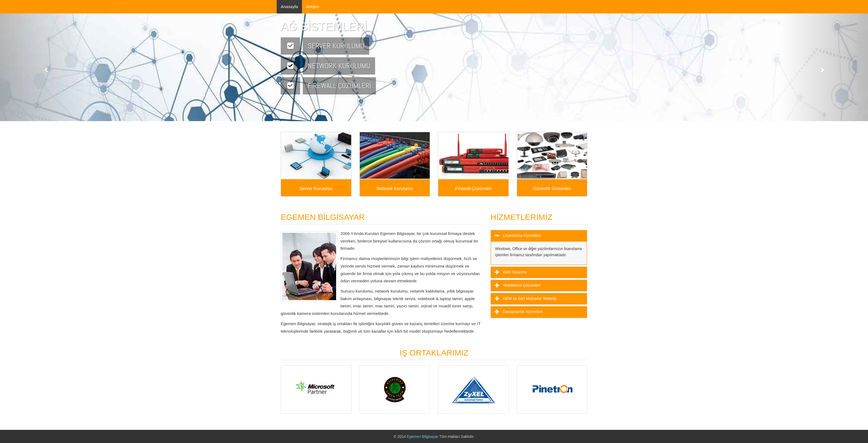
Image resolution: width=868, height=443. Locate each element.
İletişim (312, 7)
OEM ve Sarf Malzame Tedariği (529, 298)
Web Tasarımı (514, 272)
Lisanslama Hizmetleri (521, 235)
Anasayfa (289, 7)
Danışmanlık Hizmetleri (522, 312)
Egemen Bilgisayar (423, 437)
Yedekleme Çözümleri (521, 285)
